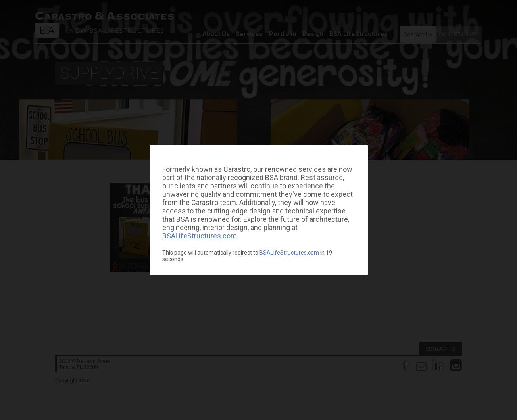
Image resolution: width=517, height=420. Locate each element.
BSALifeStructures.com (200, 236)
